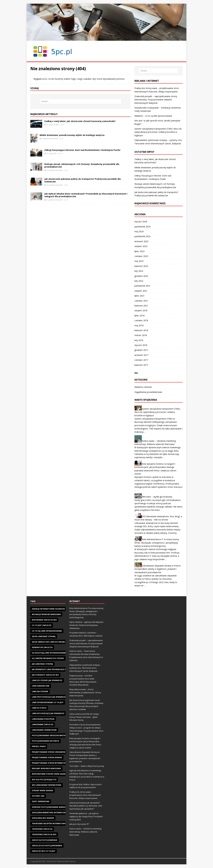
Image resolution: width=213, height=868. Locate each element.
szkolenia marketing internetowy (50, 813)
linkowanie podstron (43, 719)
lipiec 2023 (139, 251)
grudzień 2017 (141, 350)
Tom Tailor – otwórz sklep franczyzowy (87, 766)
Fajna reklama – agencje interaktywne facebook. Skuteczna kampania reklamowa (86, 625)
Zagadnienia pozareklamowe (148, 392)
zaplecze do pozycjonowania (47, 846)
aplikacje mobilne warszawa (46, 614)
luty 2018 (139, 340)
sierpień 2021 (141, 291)
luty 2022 (139, 281)
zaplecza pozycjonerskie (45, 840)
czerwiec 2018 (141, 320)
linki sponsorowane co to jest (48, 702)
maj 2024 (139, 231)
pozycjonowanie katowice (45, 741)
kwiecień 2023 (141, 266)
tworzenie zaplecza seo (44, 834)
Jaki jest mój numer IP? (79, 824)
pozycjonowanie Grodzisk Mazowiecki (51, 735)
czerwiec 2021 (141, 301)
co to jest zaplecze (42, 625)
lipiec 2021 (139, 296)
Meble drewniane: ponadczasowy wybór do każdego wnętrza (72, 135)
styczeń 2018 (141, 345)
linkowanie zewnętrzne (44, 730)
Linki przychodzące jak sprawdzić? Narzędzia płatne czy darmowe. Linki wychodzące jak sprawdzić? (86, 806)
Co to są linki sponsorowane (47, 631)
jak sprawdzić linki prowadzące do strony (54, 669)
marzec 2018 (141, 335)
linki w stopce (39, 708)
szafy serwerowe (41, 801)
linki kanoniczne (41, 686)
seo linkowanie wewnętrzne (47, 785)
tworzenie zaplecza (42, 829)
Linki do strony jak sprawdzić (47, 680)
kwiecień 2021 (141, 306)
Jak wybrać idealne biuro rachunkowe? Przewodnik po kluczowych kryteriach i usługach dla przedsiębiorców (86, 195)
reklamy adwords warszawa (46, 768)
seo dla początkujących (44, 780)
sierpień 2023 (141, 246)
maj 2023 (139, 261)
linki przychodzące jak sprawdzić (49, 697)
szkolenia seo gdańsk (43, 818)
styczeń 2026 (141, 222)
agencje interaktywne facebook (48, 609)
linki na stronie (40, 691)
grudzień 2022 (141, 276)
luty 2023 (139, 271)
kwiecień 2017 (141, 365)
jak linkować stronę (42, 664)
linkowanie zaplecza (43, 724)
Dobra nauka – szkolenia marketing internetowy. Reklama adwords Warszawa (85, 832)
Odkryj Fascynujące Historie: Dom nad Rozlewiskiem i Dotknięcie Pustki (82, 150)
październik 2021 (142, 286)
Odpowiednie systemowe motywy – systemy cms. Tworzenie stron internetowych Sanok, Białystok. (85, 668)
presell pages (39, 746)
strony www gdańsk (42, 791)
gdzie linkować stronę (44, 636)
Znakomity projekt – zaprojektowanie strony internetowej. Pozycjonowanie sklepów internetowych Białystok (156, 100)
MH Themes (70, 861)
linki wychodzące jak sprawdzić (48, 713)
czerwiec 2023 (141, 256)
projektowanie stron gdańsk (47, 758)
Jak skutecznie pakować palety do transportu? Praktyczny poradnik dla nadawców (83, 180)
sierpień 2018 (141, 310)
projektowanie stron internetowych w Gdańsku (57, 763)
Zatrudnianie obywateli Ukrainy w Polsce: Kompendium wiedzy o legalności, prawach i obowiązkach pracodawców (158, 569)
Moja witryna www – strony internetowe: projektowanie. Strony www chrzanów (85, 692)
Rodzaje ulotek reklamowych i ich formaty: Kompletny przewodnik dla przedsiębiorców (82, 165)
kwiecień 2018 (141, 330)
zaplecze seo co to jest (44, 851)
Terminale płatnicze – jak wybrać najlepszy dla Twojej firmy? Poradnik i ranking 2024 (86, 816)
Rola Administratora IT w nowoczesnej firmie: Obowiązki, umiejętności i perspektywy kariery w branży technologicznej (157, 543)
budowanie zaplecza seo (44, 620)
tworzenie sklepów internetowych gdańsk (54, 824)
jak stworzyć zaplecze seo (45, 675)
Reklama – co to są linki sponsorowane (153, 116)
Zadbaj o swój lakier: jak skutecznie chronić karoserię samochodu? (80, 121)
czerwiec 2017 (141, 360)
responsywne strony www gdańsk (50, 774)
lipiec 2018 (139, 316)
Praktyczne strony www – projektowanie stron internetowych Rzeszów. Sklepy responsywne (85, 795)
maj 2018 (139, 325)
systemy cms (38, 796)
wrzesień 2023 (141, 241)
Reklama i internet (143, 387)
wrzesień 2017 (141, 355)
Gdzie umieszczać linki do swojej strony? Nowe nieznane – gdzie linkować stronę (84, 717)
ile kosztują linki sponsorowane (49, 653)
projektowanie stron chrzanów (49, 752)
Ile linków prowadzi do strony (48, 658)
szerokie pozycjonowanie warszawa (51, 807)
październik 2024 (142, 227)
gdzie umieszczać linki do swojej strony (52, 642)
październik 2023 (142, 236)
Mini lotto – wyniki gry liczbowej (157, 497)
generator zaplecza (42, 647)
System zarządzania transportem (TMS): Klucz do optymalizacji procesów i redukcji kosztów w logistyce (158, 132)
